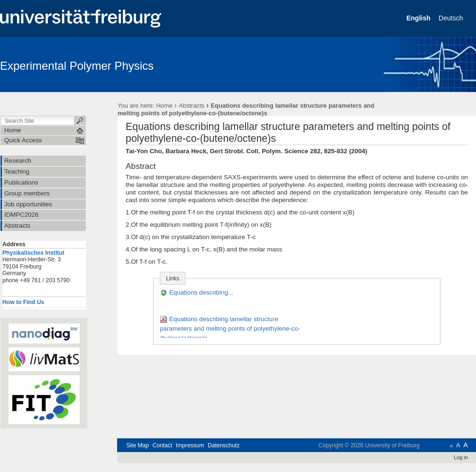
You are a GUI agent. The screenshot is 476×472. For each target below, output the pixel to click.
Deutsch (452, 18)
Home (164, 106)
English (419, 18)
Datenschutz (224, 445)
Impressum (190, 445)
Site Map (137, 445)
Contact (162, 445)
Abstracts (192, 106)
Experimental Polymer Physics (77, 66)
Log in (461, 457)
